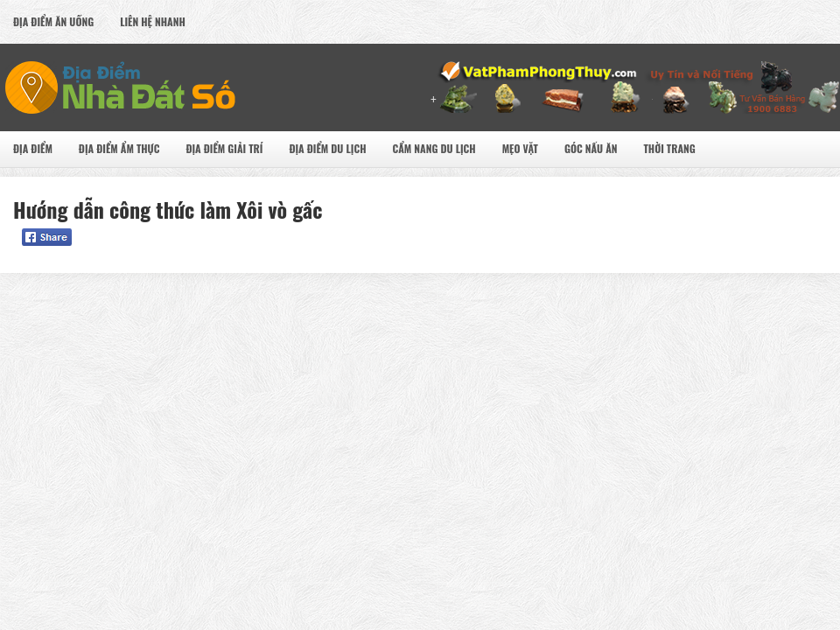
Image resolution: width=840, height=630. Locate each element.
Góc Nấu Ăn (591, 148)
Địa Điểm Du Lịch (327, 148)
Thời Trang (669, 148)
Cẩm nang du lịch (434, 148)
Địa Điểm (33, 148)
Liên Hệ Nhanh (153, 21)
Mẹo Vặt (520, 148)
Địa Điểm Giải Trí (224, 148)
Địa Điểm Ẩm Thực (119, 148)
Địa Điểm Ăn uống (53, 21)
